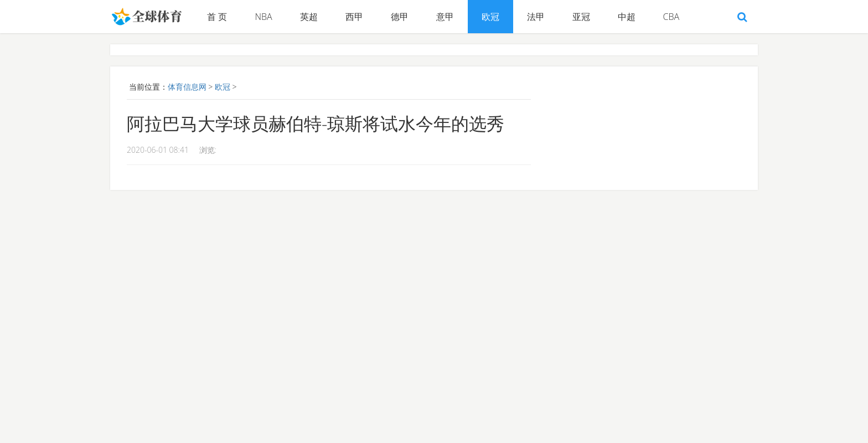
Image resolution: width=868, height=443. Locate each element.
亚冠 (581, 17)
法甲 (536, 17)
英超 (309, 17)
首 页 (217, 17)
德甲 (400, 17)
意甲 (445, 17)
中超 (627, 17)
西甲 (354, 17)
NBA (263, 17)
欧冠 (490, 17)
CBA (671, 17)
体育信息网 (187, 87)
